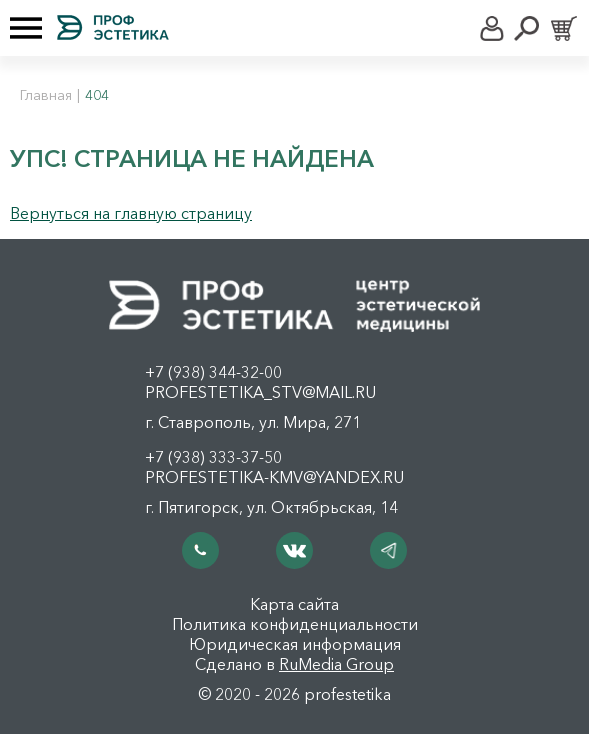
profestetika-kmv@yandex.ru (274, 477)
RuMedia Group (336, 664)
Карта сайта (294, 604)
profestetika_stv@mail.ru (260, 392)
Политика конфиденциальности (295, 624)
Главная (46, 95)
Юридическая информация (295, 644)
